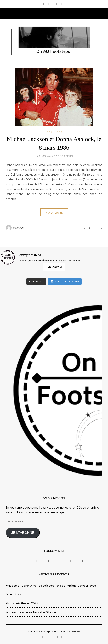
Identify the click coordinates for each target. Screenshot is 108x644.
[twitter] (53, 4)
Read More (54, 212)
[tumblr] (61, 4)
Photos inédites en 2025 (22, 603)
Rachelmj (19, 228)
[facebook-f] (48, 4)
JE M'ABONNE (23, 533)
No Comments (64, 156)
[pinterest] (57, 4)
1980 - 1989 (54, 132)
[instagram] (44, 4)
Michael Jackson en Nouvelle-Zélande (31, 612)
